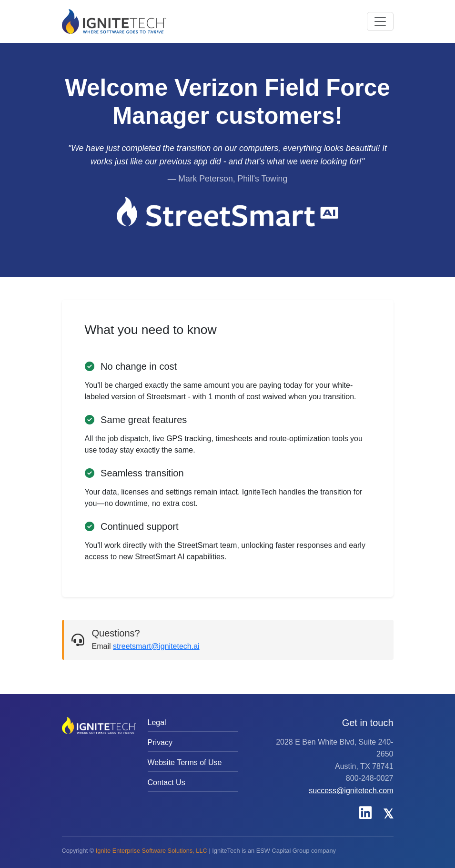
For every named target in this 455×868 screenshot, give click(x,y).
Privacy (160, 742)
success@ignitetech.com (351, 791)
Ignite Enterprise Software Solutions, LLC (152, 851)
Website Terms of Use (185, 762)
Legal (157, 722)
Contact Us (167, 782)
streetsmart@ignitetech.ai (156, 646)
